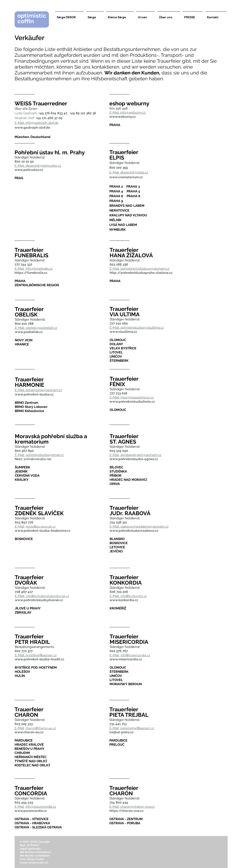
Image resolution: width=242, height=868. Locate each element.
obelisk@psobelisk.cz (41, 328)
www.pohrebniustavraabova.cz (134, 531)
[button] (19, 13)
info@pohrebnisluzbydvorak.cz (47, 596)
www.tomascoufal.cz (34, 863)
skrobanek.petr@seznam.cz (141, 455)
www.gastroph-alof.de (32, 128)
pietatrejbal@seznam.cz (137, 728)
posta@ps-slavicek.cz (41, 526)
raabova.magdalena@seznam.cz (144, 527)
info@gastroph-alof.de (42, 123)
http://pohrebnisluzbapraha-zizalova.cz (141, 273)
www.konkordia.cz (124, 600)
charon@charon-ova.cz (137, 807)
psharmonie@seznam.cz (44, 390)
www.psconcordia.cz (31, 811)
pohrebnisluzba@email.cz (45, 455)
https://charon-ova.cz (126, 811)
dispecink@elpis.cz (134, 172)
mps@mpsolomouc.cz (137, 397)
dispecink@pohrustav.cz (43, 166)
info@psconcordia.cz (41, 807)
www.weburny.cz (123, 117)
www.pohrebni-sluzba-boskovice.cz (43, 531)
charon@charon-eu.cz (41, 728)
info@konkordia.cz (134, 596)
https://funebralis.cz (31, 273)
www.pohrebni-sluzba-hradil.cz (39, 659)
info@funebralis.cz (39, 269)
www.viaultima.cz (123, 332)
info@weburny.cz (133, 113)
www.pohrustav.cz (29, 170)
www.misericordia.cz (126, 659)
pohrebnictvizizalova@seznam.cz (145, 269)
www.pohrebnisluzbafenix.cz (132, 402)
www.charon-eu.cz (29, 732)
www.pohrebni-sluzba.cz (34, 394)
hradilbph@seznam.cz (41, 655)
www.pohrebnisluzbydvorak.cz (39, 600)
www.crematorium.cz (126, 177)
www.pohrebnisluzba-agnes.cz (134, 459)
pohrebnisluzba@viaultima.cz (142, 328)
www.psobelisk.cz (29, 332)
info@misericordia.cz (135, 655)
